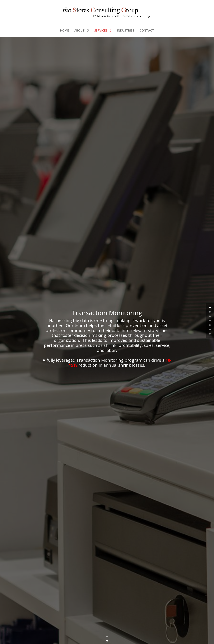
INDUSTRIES (126, 31)
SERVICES (101, 31)
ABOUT (80, 31)
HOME (65, 31)
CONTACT (147, 31)
